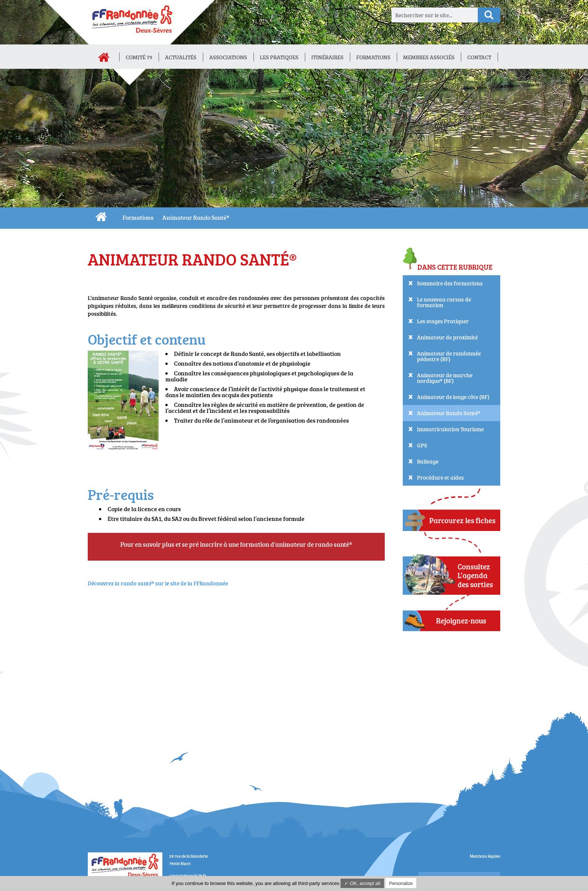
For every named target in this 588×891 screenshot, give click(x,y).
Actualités (181, 57)
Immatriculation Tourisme (450, 429)
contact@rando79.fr (188, 875)
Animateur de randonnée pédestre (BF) (449, 356)
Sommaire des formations (450, 283)
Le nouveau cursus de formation (444, 302)
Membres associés (429, 57)
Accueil (103, 57)
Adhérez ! (451, 621)
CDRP (101, 217)
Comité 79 (139, 57)
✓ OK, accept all (362, 883)
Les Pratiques (279, 57)
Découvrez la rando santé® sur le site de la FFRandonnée (158, 583)
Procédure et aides (440, 478)
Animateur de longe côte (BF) (453, 397)
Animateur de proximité (447, 337)
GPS (422, 445)
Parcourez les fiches (451, 520)
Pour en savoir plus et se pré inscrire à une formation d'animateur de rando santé (235, 544)
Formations (373, 57)
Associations (228, 57)
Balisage (428, 461)
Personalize (401, 883)
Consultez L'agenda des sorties (451, 571)
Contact (479, 57)
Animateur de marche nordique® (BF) (445, 378)
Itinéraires (327, 57)
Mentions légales (485, 856)
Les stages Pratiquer (443, 321)
